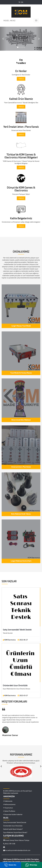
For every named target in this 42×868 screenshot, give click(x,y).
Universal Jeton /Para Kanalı (21, 467)
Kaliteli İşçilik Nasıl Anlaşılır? (13, 829)
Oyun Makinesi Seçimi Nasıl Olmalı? (15, 832)
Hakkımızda (8, 801)
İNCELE (21, 79)
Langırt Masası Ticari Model (21, 326)
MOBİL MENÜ (9, 20)
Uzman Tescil (35, 861)
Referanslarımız (9, 804)
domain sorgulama (22, 861)
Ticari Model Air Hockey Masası (21, 373)
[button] (3, 39)
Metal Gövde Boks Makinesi (21, 420)
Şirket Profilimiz (9, 811)
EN (22, 2)
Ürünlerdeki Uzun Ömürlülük (15, 685)
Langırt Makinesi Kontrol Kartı (21, 561)
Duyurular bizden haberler (13, 814)
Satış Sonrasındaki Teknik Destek (17, 630)
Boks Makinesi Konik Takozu (21, 514)
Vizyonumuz (8, 808)
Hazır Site (12, 861)
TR (19, 2)
